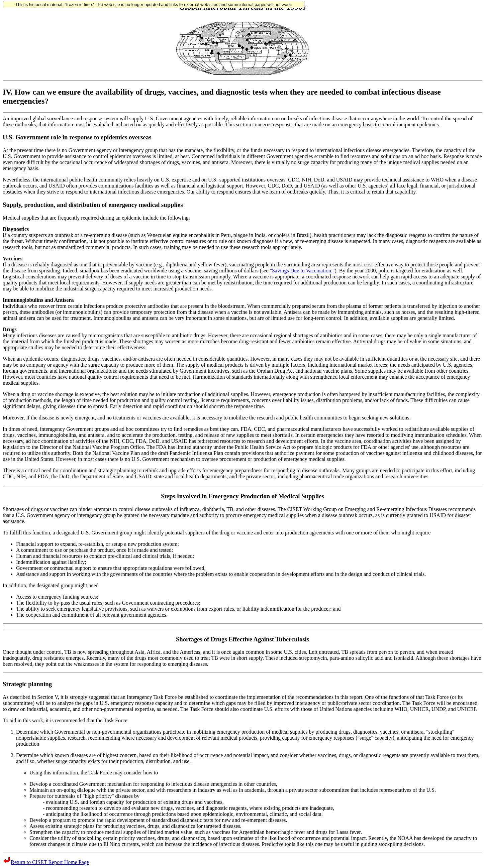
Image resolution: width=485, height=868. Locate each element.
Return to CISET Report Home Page (46, 862)
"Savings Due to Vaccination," (302, 271)
